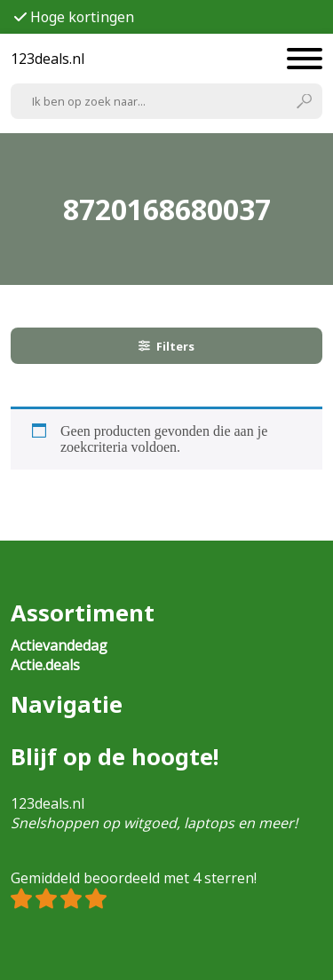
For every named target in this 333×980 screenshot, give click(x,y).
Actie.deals (45, 665)
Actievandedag (59, 645)
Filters (167, 346)
